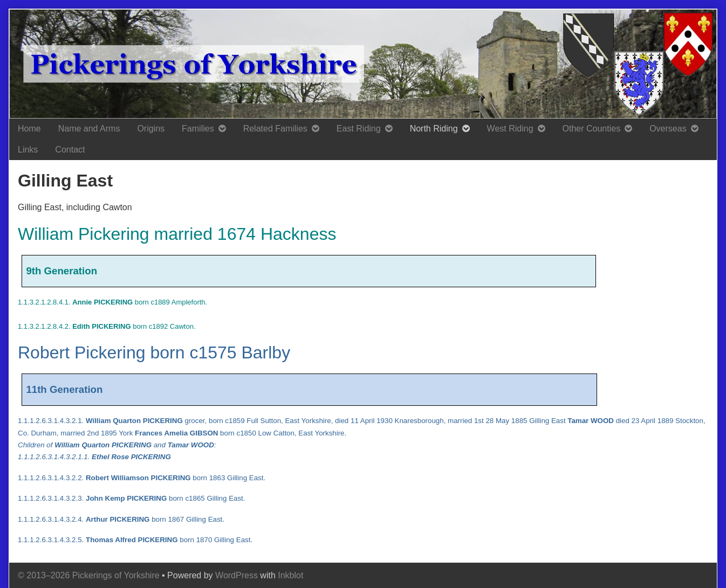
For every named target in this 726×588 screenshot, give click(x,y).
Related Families (275, 129)
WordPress (237, 575)
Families (198, 129)
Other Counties (592, 129)
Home (29, 129)
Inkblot (290, 575)
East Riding (359, 129)
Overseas (668, 129)
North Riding (434, 129)
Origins (151, 129)
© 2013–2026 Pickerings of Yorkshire (89, 575)
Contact (70, 150)
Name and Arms (89, 129)
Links (28, 150)
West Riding (510, 129)
